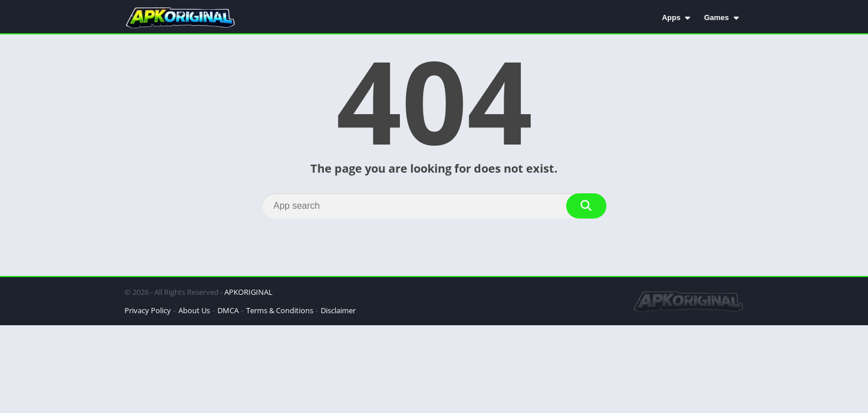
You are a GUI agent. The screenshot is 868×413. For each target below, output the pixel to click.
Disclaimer (338, 310)
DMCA (228, 310)
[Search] (434, 206)
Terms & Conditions (280, 310)
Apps (672, 17)
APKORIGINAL (248, 292)
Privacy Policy (148, 310)
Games (716, 17)
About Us (194, 310)
